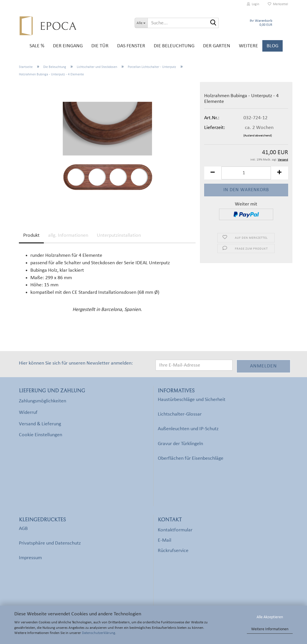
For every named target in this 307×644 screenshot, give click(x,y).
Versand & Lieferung (40, 424)
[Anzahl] (246, 173)
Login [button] (253, 4)
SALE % (37, 46)
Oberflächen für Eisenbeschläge (191, 458)
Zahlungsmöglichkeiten (43, 401)
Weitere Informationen (270, 629)
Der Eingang (68, 46)
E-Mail (165, 540)
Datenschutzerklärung (99, 633)
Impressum (30, 558)
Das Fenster (131, 46)
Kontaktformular (175, 530)
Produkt (31, 235)
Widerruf (28, 413)
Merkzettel (278, 4)
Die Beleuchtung (174, 46)
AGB (23, 529)
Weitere (248, 46)
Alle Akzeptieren (270, 617)
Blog (272, 46)
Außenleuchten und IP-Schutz (188, 429)
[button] (213, 173)
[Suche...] (141, 23)
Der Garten (217, 46)
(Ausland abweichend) (258, 136)
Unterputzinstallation (119, 235)
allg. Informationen (68, 235)
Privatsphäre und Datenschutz (50, 543)
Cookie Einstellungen (41, 435)
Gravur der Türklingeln (180, 444)
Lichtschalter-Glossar (180, 414)
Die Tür (100, 46)
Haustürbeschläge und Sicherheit (192, 400)
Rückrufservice (173, 551)
